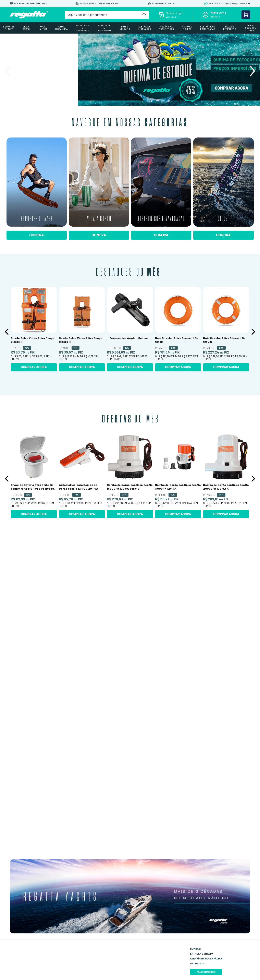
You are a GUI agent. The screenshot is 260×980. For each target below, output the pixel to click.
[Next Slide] (252, 71)
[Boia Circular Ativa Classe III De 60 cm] (178, 329)
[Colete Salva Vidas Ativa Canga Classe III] (82, 329)
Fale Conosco (206, 972)
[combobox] (107, 15)
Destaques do (129, 272)
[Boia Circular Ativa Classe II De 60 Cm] (226, 329)
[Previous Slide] (8, 71)
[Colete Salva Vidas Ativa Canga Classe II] (34, 329)
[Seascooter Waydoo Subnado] (130, 329)
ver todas (171, 17)
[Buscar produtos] (144, 15)
